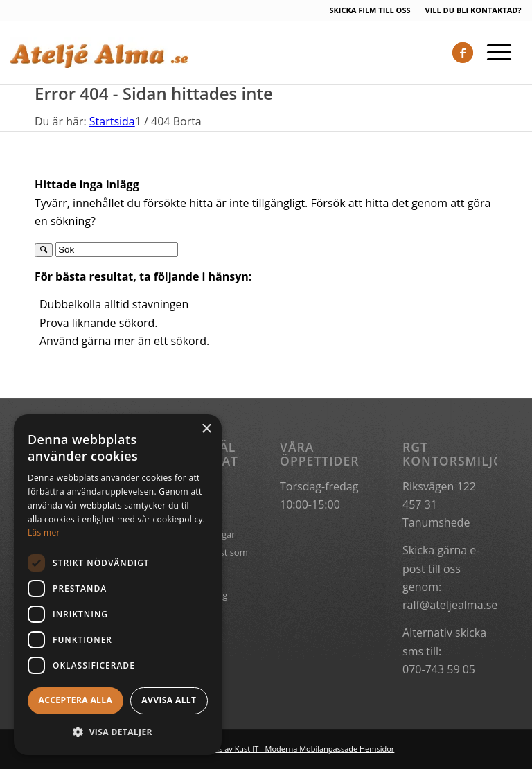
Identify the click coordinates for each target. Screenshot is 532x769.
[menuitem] (370, 10)
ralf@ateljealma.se (450, 605)
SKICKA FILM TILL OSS (370, 10)
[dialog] (118, 585)
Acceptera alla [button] (76, 700)
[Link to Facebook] (463, 53)
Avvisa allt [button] (169, 700)
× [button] (206, 429)
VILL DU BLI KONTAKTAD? (473, 10)
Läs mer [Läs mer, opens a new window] (44, 532)
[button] (118, 732)
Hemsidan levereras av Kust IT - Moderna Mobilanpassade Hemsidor (273, 749)
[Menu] (492, 53)
